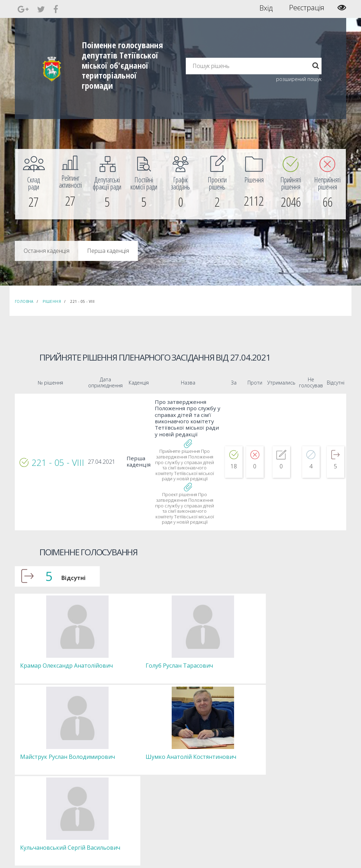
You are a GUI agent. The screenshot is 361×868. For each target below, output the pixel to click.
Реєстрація (307, 8)
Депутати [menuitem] (110, 747)
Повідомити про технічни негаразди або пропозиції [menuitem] (222, 757)
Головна (24, 301)
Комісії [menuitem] (107, 754)
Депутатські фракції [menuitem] (120, 760)
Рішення (52, 301)
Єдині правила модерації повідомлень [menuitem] (211, 738)
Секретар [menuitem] (110, 741)
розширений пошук (299, 79)
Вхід (266, 8)
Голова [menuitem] (107, 735)
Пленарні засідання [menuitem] (120, 766)
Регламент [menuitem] (111, 773)
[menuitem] (33, 184)
